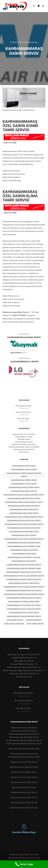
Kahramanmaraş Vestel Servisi (24, 782)
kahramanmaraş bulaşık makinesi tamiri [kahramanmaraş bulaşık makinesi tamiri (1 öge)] (24, 546)
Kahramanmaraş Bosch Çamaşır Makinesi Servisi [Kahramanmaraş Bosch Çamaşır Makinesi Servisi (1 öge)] (24, 539)
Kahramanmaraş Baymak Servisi (24, 754)
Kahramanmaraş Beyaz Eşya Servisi (24, 444)
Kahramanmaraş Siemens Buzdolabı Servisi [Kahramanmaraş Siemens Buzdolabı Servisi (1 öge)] (24, 598)
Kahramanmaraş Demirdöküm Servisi (24, 757)
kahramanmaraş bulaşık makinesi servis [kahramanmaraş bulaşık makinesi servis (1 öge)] (24, 543)
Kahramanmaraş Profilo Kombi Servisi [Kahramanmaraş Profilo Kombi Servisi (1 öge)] (24, 583)
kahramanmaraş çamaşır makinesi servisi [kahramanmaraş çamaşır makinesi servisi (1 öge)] (24, 616)
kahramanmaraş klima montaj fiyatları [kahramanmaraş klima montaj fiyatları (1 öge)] (24, 557)
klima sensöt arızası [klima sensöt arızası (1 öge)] (35, 624)
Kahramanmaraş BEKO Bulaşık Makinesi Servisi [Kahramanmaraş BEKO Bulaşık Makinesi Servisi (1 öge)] (24, 502)
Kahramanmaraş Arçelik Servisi (24, 777)
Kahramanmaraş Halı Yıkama (24, 787)
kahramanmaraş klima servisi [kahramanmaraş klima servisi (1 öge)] (24, 561)
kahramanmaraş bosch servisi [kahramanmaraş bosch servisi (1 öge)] (24, 535)
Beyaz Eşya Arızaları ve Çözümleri (24, 434)
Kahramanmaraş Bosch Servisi (24, 772)
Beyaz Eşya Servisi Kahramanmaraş (24, 749)
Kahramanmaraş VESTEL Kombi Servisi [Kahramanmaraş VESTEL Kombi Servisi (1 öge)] (24, 613)
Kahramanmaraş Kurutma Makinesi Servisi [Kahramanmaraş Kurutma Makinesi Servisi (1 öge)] (24, 565)
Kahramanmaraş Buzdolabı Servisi (24, 737)
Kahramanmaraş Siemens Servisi (24, 767)
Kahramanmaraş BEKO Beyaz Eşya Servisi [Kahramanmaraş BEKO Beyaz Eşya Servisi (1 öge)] (24, 499)
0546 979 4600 (10, 143)
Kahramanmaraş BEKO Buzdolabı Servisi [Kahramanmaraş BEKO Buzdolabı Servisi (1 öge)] (24, 506)
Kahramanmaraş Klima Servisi (24, 731)
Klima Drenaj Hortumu (23, 412)
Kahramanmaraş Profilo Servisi (24, 762)
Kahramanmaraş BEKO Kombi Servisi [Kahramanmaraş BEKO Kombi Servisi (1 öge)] (24, 513)
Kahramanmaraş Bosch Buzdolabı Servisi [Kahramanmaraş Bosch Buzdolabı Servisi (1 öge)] (24, 528)
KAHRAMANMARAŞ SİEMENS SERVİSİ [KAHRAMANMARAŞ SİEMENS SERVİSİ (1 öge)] (24, 480)
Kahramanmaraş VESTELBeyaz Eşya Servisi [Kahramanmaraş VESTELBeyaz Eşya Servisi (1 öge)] (24, 605)
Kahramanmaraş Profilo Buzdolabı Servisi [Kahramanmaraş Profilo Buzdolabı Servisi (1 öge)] (24, 580)
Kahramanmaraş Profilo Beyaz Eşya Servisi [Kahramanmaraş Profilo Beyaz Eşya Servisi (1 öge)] (24, 572)
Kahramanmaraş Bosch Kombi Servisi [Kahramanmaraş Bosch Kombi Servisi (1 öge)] (24, 532)
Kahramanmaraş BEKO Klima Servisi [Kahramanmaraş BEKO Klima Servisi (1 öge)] (24, 510)
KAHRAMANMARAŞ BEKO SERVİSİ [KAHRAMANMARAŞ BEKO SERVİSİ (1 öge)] (24, 466)
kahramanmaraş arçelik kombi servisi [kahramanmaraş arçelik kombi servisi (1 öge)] (24, 488)
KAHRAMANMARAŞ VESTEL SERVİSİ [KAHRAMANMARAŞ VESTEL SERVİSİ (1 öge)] (24, 484)
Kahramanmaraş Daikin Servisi (16, 312)
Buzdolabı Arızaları (24, 439)
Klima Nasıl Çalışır (23, 419)
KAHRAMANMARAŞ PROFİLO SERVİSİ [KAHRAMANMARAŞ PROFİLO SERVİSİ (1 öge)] (24, 470)
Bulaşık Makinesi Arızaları (24, 437)
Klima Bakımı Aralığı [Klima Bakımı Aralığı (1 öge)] (15, 620)
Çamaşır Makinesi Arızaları (24, 442)
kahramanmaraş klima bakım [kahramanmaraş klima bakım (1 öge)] (24, 554)
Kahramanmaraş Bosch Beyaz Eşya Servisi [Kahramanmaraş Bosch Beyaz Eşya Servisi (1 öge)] (24, 521)
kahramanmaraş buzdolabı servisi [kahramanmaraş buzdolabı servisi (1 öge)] (24, 550)
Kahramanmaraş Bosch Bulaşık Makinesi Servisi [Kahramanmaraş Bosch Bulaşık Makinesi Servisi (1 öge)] (24, 524)
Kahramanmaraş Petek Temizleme (24, 855)
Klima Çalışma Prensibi (23, 406)
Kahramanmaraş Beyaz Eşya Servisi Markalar (24, 447)
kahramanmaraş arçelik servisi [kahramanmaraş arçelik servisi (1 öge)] (24, 491)
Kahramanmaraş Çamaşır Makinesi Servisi (24, 740)
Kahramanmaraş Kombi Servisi (24, 449)
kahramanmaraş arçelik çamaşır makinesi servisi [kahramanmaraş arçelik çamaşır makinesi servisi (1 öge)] (24, 495)
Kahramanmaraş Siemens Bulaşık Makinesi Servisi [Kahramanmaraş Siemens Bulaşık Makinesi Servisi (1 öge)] (24, 594)
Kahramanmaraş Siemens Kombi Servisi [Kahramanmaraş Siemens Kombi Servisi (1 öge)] (24, 602)
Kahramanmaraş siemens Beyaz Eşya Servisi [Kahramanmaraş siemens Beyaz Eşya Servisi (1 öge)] (24, 591)
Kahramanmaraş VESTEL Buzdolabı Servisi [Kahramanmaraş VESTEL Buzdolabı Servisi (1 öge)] (24, 609)
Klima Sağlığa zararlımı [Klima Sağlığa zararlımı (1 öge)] (14, 624)
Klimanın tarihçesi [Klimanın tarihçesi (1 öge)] (34, 620)
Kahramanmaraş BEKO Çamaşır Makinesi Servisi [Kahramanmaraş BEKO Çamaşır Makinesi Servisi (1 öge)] (24, 517)
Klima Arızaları (24, 452)
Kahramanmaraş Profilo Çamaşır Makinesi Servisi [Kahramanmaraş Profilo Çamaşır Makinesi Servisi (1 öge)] (24, 587)
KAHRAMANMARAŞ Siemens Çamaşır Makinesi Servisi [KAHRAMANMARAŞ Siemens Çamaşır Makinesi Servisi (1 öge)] (24, 475)
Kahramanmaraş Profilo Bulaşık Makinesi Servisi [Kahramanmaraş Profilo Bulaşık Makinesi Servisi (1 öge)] (24, 576)
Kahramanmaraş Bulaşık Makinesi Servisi (24, 744)
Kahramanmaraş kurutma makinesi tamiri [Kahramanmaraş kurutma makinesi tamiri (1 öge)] (24, 569)
